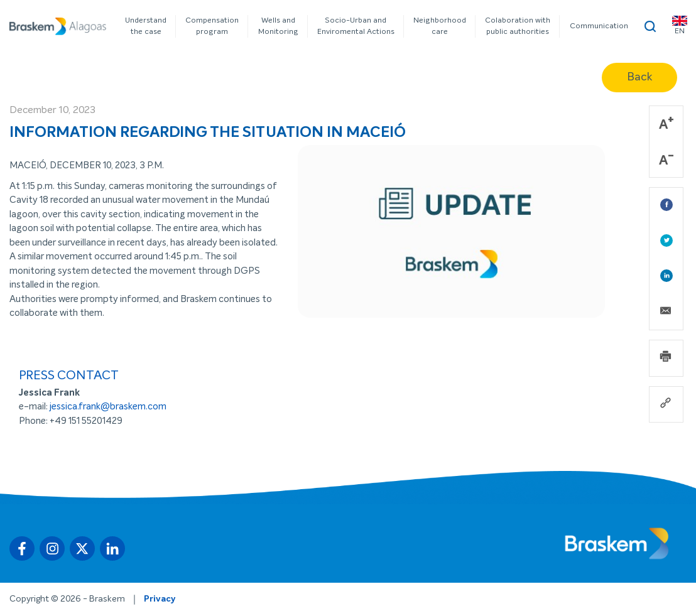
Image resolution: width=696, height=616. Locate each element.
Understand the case (146, 26)
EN (680, 25)
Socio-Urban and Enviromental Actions (356, 26)
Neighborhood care (440, 26)
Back (639, 77)
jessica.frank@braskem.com (108, 407)
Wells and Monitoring (278, 26)
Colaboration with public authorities (518, 26)
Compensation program (212, 26)
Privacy (160, 599)
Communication (599, 26)
